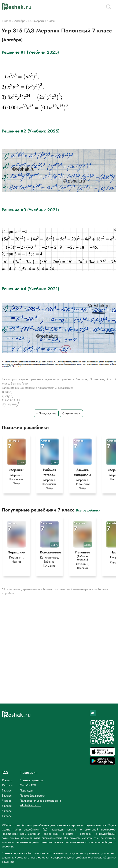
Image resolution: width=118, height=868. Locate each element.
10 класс (7, 785)
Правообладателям (32, 796)
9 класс (7, 790)
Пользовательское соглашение (40, 801)
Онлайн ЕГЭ (28, 785)
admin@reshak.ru (30, 805)
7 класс (7, 801)
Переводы (26, 790)
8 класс (7, 796)
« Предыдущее (46, 413)
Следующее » (71, 413)
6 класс (7, 806)
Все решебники (88, 510)
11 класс (7, 780)
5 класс (7, 811)
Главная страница (31, 780)
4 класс (7, 816)
